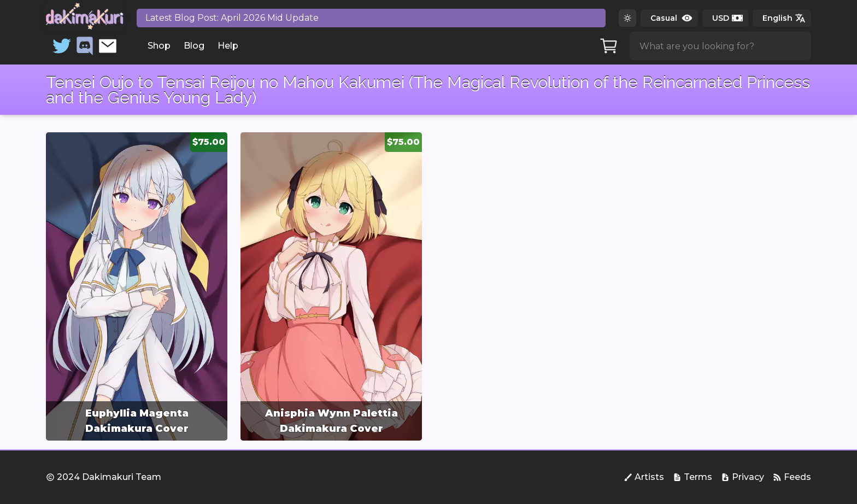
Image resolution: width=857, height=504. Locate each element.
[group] (137, 286)
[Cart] (609, 46)
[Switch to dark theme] (627, 18)
